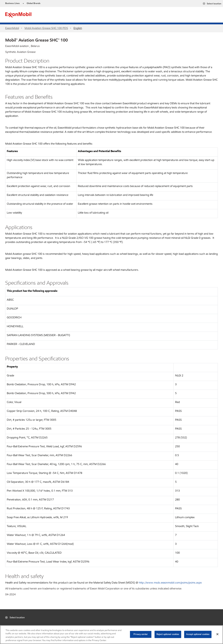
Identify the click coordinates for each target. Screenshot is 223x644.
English (78, 28)
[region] (111, 635)
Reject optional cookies (168, 634)
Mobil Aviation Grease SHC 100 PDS (46, 28)
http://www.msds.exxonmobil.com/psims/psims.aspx (170, 583)
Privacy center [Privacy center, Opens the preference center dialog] (141, 634)
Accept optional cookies (198, 634)
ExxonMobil (12, 28)
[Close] (217, 634)
